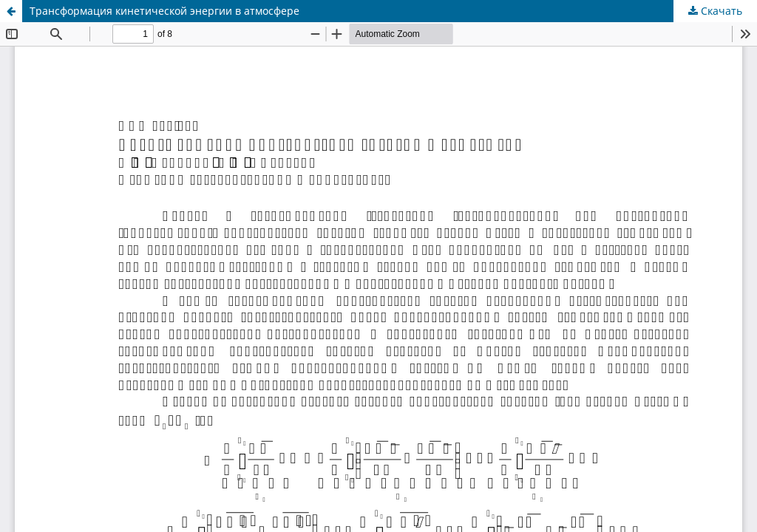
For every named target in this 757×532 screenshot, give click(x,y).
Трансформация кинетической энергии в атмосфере (164, 11)
